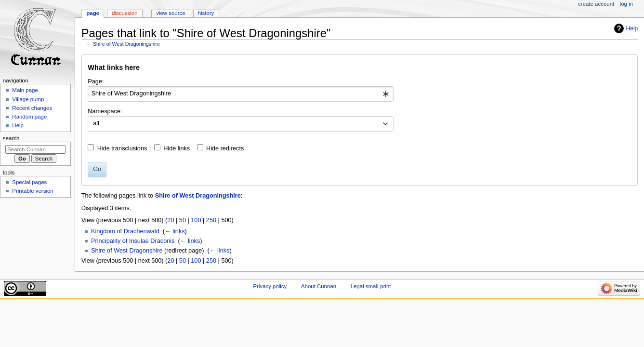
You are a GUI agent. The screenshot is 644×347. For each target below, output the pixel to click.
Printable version (33, 191)
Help (632, 28)
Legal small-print (371, 286)
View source (171, 13)
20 (171, 220)
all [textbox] (96, 123)
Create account (596, 4)
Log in (626, 4)
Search (11, 138)
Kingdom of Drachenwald (125, 231)
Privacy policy (270, 286)
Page (93, 13)
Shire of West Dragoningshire (126, 44)
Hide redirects (225, 148)
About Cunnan (319, 286)
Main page (25, 90)
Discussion (125, 13)
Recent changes (32, 108)
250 (211, 220)
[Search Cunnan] (35, 149)
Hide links (177, 148)
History (206, 13)
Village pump (28, 99)
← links (175, 231)
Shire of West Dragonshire (127, 251)
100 (196, 220)
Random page (29, 117)
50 (183, 220)
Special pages (29, 182)
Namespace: (105, 111)
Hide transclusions (122, 148)
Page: (96, 81)
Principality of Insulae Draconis (133, 241)
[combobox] (241, 94)
